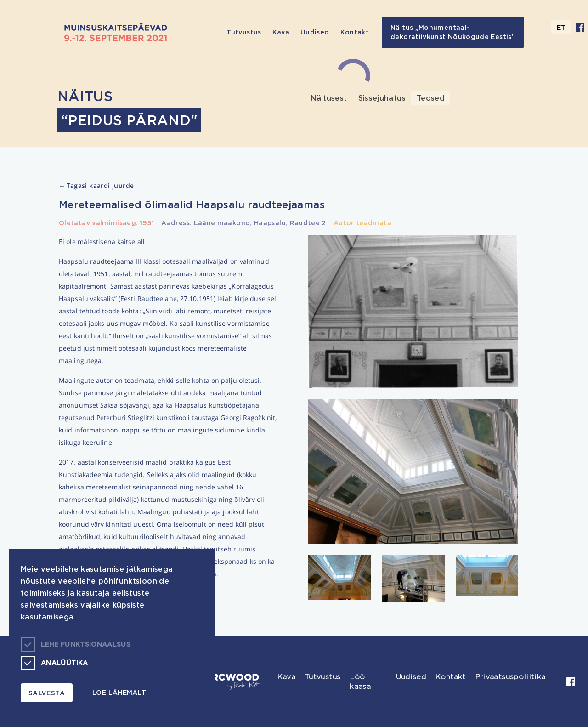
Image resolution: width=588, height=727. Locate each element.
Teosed (431, 98)
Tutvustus (244, 32)
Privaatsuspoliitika (510, 677)
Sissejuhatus (382, 98)
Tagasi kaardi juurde (96, 186)
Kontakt (355, 32)
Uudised (315, 32)
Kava (281, 32)
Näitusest (329, 98)
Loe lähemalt (119, 692)
